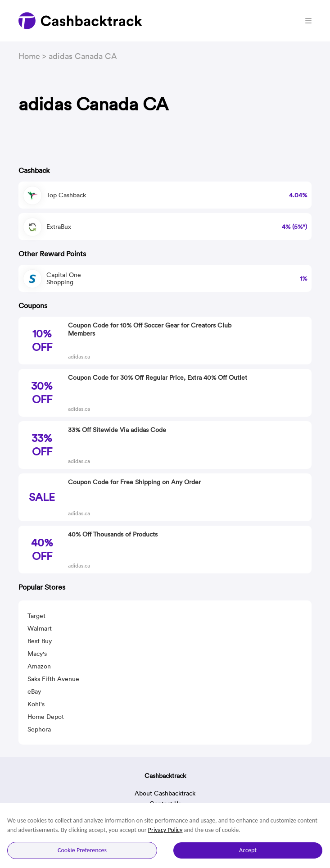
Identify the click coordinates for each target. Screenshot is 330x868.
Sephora (39, 729)
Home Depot (46, 717)
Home (29, 56)
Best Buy (40, 641)
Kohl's (36, 704)
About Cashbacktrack (165, 793)
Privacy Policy (165, 830)
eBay (34, 691)
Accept (248, 850)
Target (36, 616)
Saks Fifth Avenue (53, 679)
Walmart (40, 628)
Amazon (39, 666)
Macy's (37, 654)
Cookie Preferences (82, 850)
